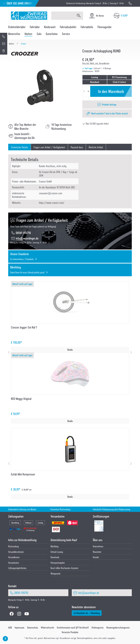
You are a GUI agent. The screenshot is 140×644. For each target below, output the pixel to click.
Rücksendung (13, 546)
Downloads (55, 557)
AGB (10, 628)
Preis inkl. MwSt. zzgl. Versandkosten (96, 63)
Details (70, 350)
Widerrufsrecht (47, 628)
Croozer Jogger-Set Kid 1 (24, 327)
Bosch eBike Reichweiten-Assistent (64, 568)
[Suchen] (79, 16)
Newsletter (97, 552)
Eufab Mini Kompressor (23, 474)
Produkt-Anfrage (109, 105)
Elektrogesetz (98, 628)
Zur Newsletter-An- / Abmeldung (87, 613)
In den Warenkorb (111, 91)
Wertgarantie (56, 573)
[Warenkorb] (121, 16)
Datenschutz (33, 628)
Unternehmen (98, 546)
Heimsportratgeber (58, 563)
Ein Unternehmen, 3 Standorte (22, 259)
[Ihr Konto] (96, 16)
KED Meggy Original (21, 399)
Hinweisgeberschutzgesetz (118, 628)
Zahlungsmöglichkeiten (17, 568)
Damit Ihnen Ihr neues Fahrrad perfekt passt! (27, 272)
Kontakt (96, 557)
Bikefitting (54, 546)
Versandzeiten (14, 563)
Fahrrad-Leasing (57, 552)
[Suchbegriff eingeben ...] (63, 16)
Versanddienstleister (16, 552)
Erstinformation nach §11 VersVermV (73, 628)
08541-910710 (23, 233)
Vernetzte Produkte (70, 632)
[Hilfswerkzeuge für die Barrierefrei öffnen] (5, 639)
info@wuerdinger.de (27, 238)
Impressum (19, 628)
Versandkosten (14, 557)
